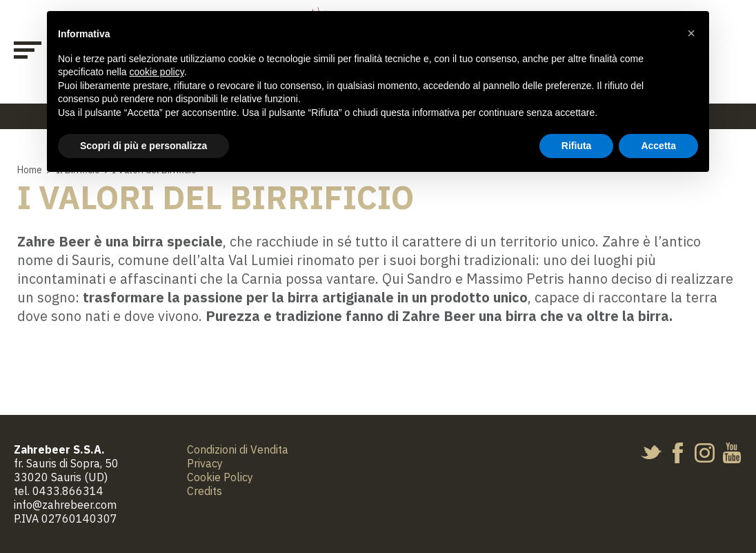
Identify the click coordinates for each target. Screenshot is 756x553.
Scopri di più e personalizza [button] (143, 146)
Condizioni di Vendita (238, 449)
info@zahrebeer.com (65, 505)
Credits (205, 491)
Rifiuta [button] (577, 146)
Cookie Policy (220, 477)
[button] (691, 33)
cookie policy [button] (157, 72)
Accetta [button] (658, 146)
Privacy (205, 463)
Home (30, 170)
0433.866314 (68, 491)
